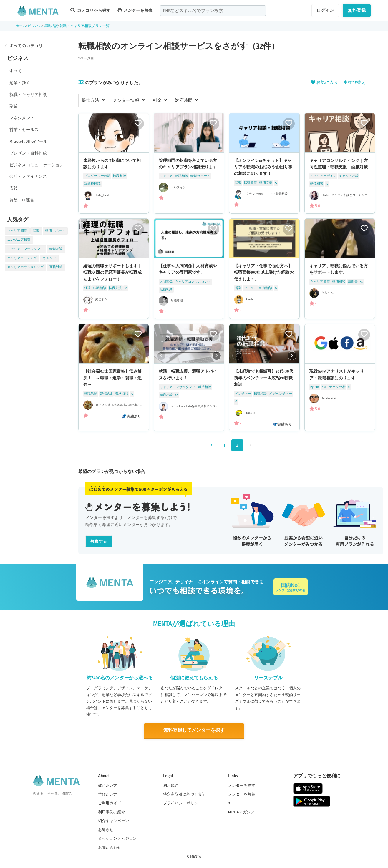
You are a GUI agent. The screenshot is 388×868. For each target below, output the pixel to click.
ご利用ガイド (110, 803)
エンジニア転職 (19, 240)
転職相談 (51, 26)
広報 (14, 188)
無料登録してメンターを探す (194, 730)
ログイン (325, 10)
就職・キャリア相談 (28, 95)
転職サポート (55, 231)
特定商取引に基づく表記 (184, 794)
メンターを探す (242, 785)
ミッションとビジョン (117, 838)
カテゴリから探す (90, 10)
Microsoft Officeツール (28, 141)
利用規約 (171, 785)
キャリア (49, 258)
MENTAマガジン (241, 812)
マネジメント (22, 118)
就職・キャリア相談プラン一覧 (84, 26)
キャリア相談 (17, 231)
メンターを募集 (135, 10)
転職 (36, 231)
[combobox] (213, 11)
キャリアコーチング (22, 258)
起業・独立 (20, 83)
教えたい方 (108, 785)
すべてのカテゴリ (26, 46)
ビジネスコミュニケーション (37, 165)
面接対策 (56, 267)
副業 (14, 106)
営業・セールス (24, 130)
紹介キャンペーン (113, 821)
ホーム (21, 26)
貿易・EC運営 (22, 200)
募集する (99, 541)
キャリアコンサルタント (25, 249)
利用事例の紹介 (112, 812)
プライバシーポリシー (183, 803)
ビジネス (35, 26)
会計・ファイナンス (28, 176)
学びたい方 (108, 794)
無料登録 (357, 10)
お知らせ (106, 829)
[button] (217, 356)
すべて (16, 71)
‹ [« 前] (211, 445)
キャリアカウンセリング (25, 267)
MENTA (196, 856)
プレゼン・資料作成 (28, 153)
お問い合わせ (110, 847)
